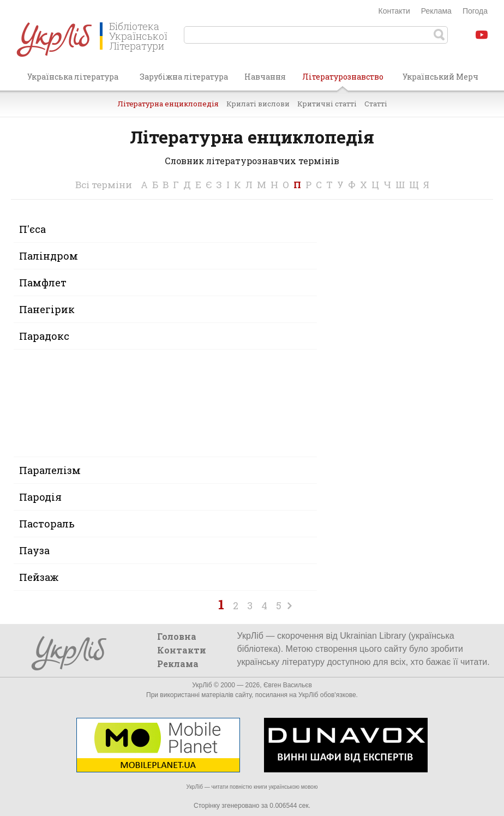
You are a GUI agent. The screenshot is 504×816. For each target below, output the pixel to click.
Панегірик (47, 309)
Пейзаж (39, 577)
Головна (177, 636)
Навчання (265, 77)
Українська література (73, 77)
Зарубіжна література (184, 77)
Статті (376, 104)
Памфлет (43, 283)
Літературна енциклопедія (168, 104)
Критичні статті (327, 104)
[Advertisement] (407, 380)
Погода (475, 11)
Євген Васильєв (288, 685)
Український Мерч (440, 77)
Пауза (34, 550)
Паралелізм (50, 470)
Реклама (436, 11)
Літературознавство (343, 81)
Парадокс (44, 336)
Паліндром (49, 256)
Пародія (40, 497)
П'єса (32, 229)
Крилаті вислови (258, 104)
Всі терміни (104, 185)
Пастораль (47, 524)
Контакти (394, 11)
